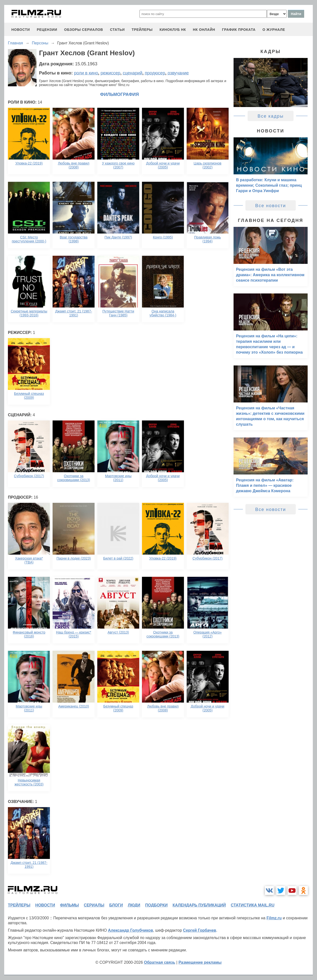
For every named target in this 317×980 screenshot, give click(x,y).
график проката (239, 30)
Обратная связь (160, 962)
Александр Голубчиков (130, 930)
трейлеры (142, 30)
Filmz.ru (274, 918)
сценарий (132, 73)
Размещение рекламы (200, 962)
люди (134, 905)
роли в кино (86, 73)
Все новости (271, 206)
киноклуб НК (173, 30)
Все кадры (271, 116)
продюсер (155, 73)
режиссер (110, 73)
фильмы (69, 905)
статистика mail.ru (253, 905)
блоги (116, 905)
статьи (117, 30)
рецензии (47, 30)
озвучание (178, 73)
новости (21, 30)
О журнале (274, 30)
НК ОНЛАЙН (204, 30)
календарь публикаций (199, 905)
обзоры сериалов (84, 30)
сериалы (94, 905)
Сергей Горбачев (199, 930)
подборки (156, 905)
